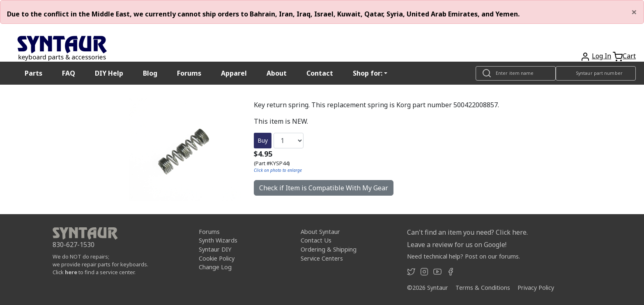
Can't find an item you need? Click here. (467, 232)
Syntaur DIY (215, 249)
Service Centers (322, 258)
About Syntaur (320, 232)
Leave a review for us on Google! (457, 245)
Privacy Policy (536, 288)
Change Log (215, 267)
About (277, 73)
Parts (33, 73)
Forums (189, 73)
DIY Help (109, 73)
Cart (629, 56)
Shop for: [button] (368, 73)
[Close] (634, 12)
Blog (150, 73)
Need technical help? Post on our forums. (463, 256)
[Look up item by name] (516, 73)
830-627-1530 (74, 245)
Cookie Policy (217, 258)
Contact (320, 73)
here (71, 272)
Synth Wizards (218, 240)
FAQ (69, 73)
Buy (263, 140)
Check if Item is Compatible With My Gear (324, 188)
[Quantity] (289, 141)
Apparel (234, 73)
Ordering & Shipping (329, 249)
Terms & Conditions (483, 288)
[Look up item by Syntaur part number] (596, 73)
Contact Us (316, 240)
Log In (601, 56)
